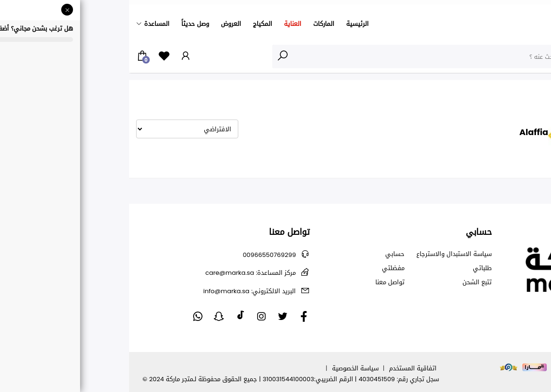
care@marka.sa (122, 273)
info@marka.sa (120, 291)
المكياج (134, 24)
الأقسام (525, 56)
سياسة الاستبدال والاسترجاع (325, 254)
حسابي (266, 254)
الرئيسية (228, 24)
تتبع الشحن (348, 282)
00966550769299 (140, 255)
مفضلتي (264, 268)
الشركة (509, 91)
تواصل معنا (261, 282)
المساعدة (28, 24)
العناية (164, 24)
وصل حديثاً (66, 24)
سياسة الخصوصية (226, 368)
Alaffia (484, 91)
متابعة (543, 209)
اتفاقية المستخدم (284, 368)
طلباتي (353, 268)
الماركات (195, 24)
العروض (102, 24)
